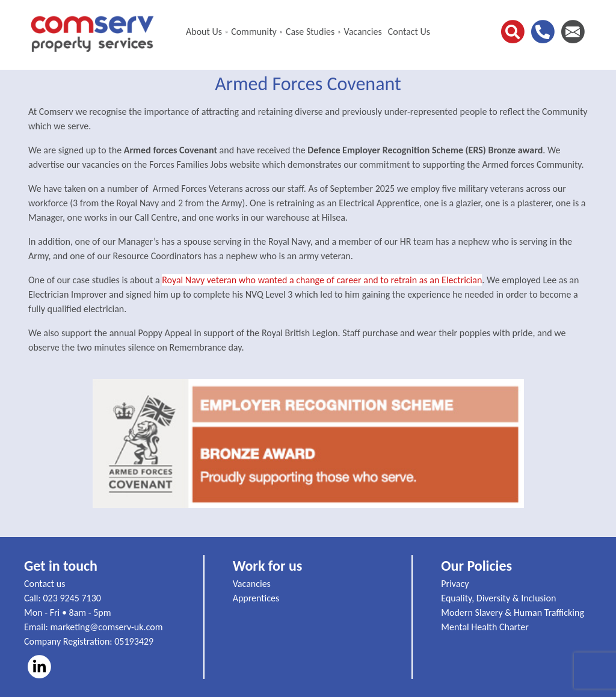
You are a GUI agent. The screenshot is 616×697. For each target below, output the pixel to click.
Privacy (455, 584)
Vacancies (362, 32)
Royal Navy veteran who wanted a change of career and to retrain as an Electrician (322, 280)
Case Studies (310, 32)
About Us (204, 32)
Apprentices (256, 598)
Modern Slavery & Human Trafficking (513, 613)
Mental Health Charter (485, 627)
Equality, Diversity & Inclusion (498, 598)
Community (254, 32)
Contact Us (409, 32)
